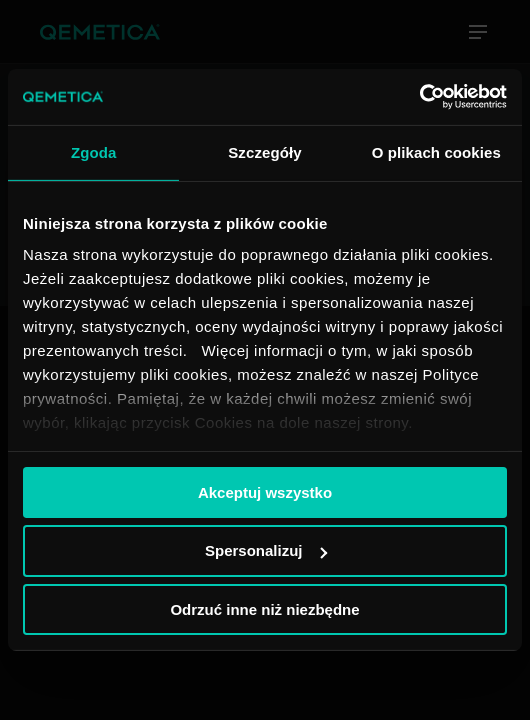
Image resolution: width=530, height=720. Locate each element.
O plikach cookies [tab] (436, 151)
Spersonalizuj (266, 550)
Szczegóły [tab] (264, 151)
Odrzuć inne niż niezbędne (264, 609)
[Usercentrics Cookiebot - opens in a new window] (419, 97)
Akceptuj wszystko (265, 491)
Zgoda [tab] (94, 151)
